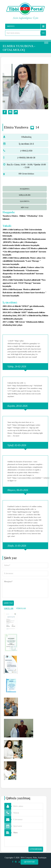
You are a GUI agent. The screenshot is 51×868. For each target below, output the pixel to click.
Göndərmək (36, 849)
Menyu (11, 26)
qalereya (25, 201)
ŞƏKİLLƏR (9, 608)
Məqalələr (25, 195)
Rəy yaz (25, 207)
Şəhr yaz (8, 603)
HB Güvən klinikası (26, 174)
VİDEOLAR (21, 608)
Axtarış (46, 42)
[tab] (25, 188)
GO (43, 33)
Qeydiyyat (29, 862)
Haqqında (25, 189)
